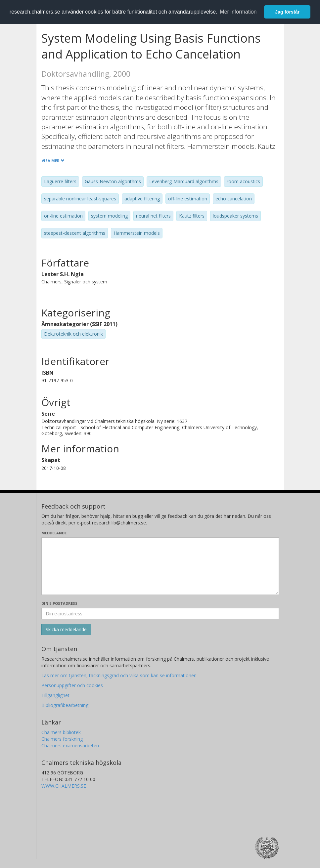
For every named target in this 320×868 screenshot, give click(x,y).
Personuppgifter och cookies (72, 685)
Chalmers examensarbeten (70, 745)
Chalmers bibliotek (61, 732)
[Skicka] (66, 630)
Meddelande (54, 533)
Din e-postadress (59, 603)
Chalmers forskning (62, 739)
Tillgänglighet (55, 695)
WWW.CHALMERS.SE (64, 786)
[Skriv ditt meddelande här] (160, 566)
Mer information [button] (238, 12)
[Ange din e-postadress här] (160, 613)
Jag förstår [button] (287, 12)
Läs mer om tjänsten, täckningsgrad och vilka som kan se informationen (119, 675)
